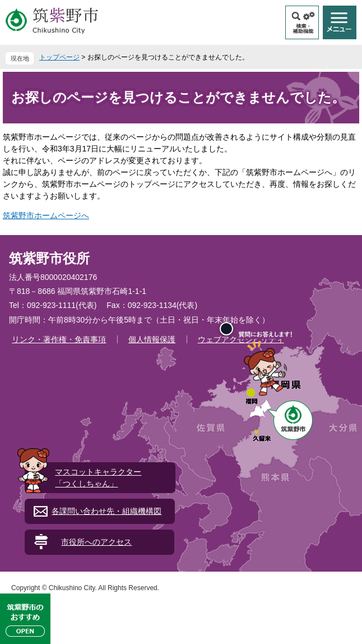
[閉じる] (226, 329)
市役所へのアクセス (96, 542)
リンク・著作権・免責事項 (59, 339)
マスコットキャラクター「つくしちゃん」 (98, 478)
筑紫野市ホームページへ (46, 215)
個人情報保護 (152, 339)
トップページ (59, 57)
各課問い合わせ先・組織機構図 (106, 511)
